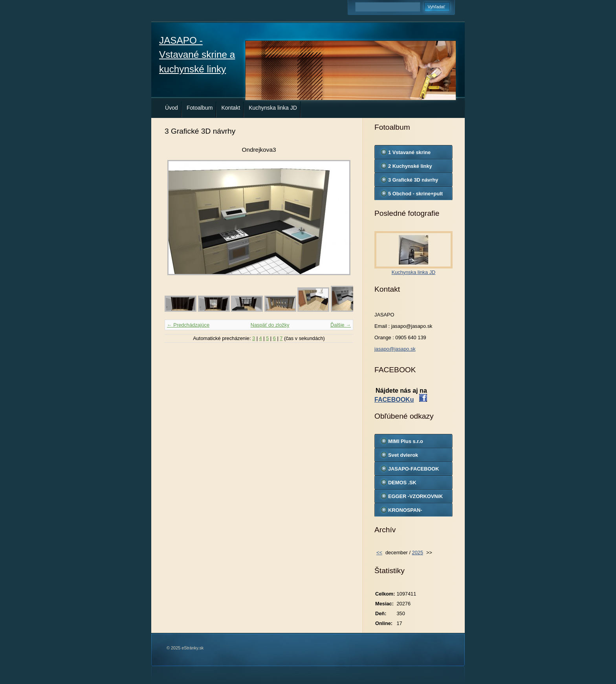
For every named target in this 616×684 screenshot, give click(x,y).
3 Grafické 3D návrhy (413, 180)
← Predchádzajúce (188, 325)
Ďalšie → (341, 325)
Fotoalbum (200, 108)
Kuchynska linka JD (273, 108)
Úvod (171, 108)
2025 (418, 553)
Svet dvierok (403, 455)
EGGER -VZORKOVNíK (415, 496)
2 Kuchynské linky (410, 166)
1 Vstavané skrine (409, 152)
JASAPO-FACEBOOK (413, 469)
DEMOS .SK (402, 483)
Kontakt (231, 108)
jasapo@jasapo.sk (395, 349)
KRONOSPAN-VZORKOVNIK (405, 512)
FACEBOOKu (394, 400)
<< (379, 553)
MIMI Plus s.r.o (406, 441)
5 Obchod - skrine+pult (415, 194)
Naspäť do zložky (270, 325)
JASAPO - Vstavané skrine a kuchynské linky (197, 55)
